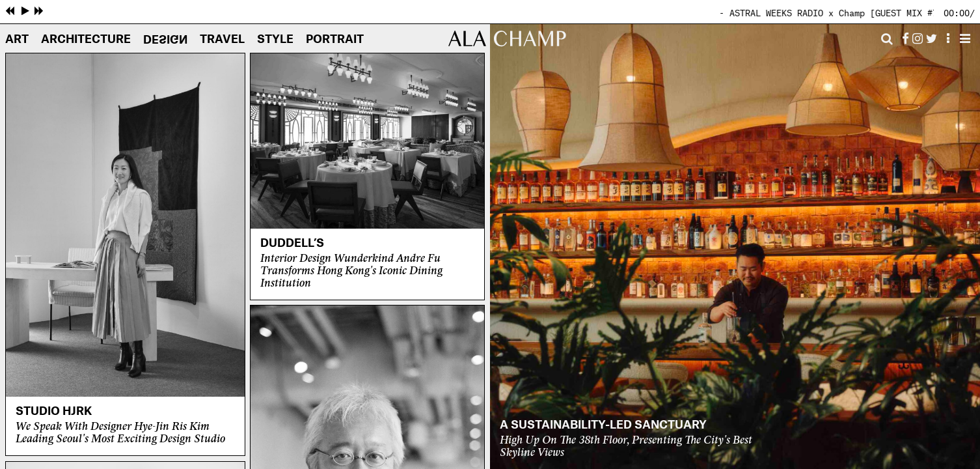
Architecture (86, 40)
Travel (222, 40)
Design (165, 39)
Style (275, 40)
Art (17, 40)
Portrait (335, 40)
